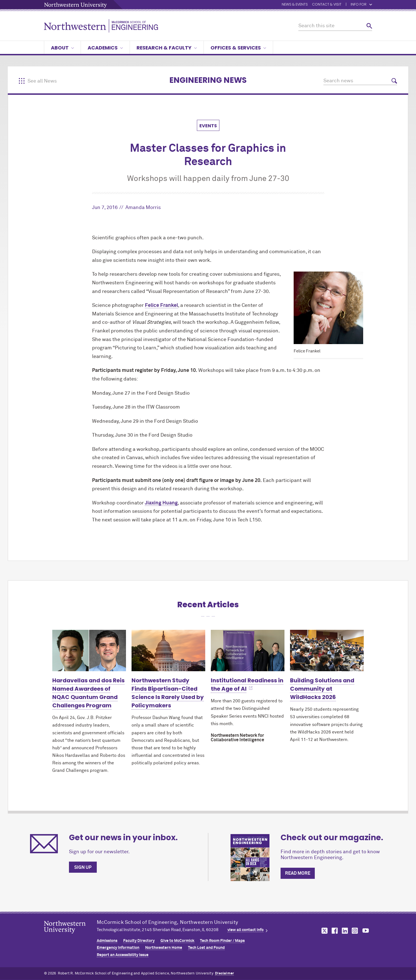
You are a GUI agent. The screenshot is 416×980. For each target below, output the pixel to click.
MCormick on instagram (355, 931)
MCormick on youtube (366, 931)
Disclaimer (224, 973)
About (62, 48)
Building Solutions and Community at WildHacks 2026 (322, 689)
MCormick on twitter (323, 931)
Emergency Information (118, 948)
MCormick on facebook (334, 931)
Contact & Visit (327, 5)
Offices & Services (238, 48)
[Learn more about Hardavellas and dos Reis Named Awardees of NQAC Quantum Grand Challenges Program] (89, 651)
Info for (361, 5)
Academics (105, 48)
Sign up (83, 867)
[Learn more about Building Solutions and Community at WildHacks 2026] (327, 651)
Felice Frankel (161, 305)
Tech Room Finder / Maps (222, 941)
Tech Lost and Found (206, 948)
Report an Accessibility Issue (123, 955)
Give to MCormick (177, 941)
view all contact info (246, 930)
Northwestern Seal (70, 936)
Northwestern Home (164, 948)
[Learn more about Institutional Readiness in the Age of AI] (248, 651)
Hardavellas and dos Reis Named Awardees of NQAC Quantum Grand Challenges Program (88, 693)
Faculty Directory (139, 941)
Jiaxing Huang (161, 503)
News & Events (295, 5)
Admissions (107, 941)
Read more (298, 873)
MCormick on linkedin (345, 931)
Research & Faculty (167, 48)
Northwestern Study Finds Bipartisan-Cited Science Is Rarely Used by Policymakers (168, 693)
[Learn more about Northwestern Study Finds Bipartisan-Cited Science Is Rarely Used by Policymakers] (168, 651)
